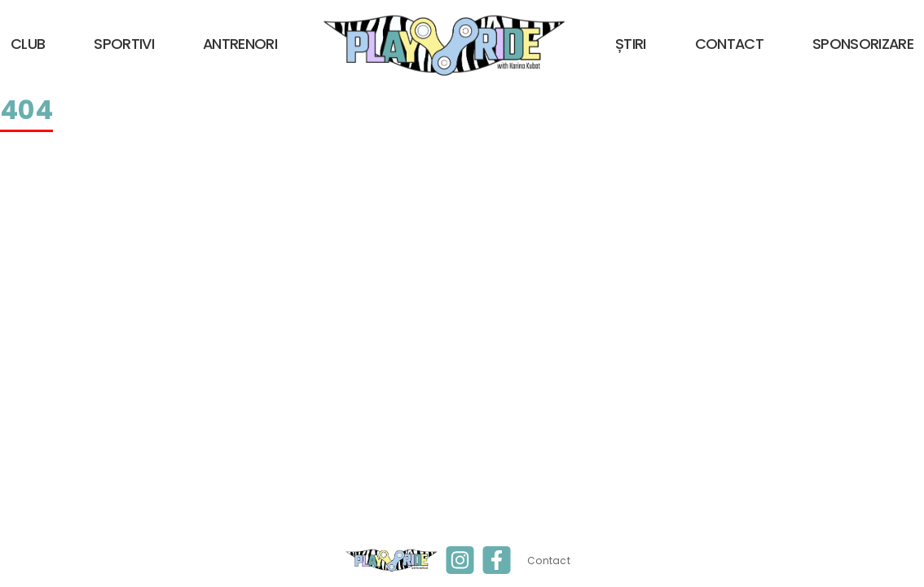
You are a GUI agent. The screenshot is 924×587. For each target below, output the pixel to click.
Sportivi (124, 44)
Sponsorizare (863, 44)
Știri (631, 44)
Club (28, 44)
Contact (729, 44)
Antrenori (240, 44)
